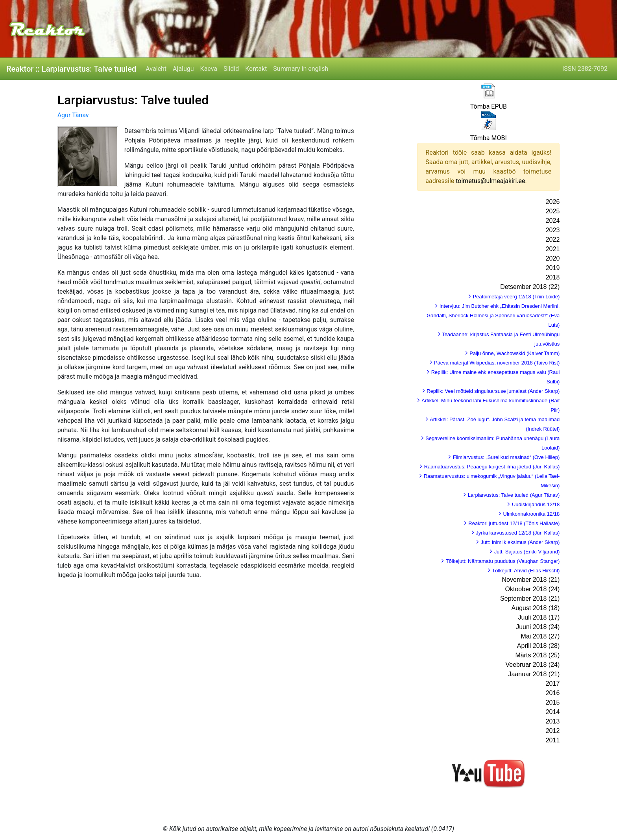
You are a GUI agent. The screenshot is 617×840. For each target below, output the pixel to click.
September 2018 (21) (530, 599)
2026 (553, 202)
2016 (553, 693)
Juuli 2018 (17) (539, 617)
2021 (553, 249)
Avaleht (156, 69)
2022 (553, 240)
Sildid (231, 69)
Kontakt (256, 69)
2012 (553, 731)
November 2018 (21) (531, 580)
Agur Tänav (73, 115)
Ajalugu (183, 69)
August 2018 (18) (536, 608)
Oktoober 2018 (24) (533, 589)
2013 (553, 721)
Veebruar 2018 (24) (532, 665)
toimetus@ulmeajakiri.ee (490, 181)
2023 (553, 230)
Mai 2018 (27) (540, 636)
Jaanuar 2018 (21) (534, 674)
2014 (553, 712)
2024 (553, 221)
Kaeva (209, 69)
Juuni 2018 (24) (538, 627)
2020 (553, 258)
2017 (553, 684)
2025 (553, 211)
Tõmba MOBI (489, 138)
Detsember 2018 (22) (530, 287)
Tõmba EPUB (489, 106)
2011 (553, 740)
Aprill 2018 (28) (538, 646)
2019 (553, 268)
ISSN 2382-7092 (585, 69)
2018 (553, 277)
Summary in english (301, 69)
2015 (553, 702)
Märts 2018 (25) (537, 655)
